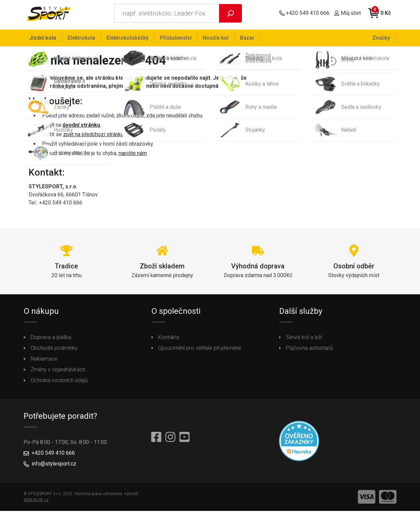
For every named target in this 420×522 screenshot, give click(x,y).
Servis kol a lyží (304, 340)
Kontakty (169, 340)
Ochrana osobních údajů (59, 383)
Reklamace (44, 362)
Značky (382, 38)
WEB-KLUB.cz (36, 503)
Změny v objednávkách (58, 372)
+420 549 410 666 (53, 456)
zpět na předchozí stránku (93, 137)
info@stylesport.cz (54, 467)
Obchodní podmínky (54, 351)
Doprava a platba (51, 340)
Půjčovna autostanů (309, 351)
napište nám (133, 156)
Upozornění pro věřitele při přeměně (200, 351)
